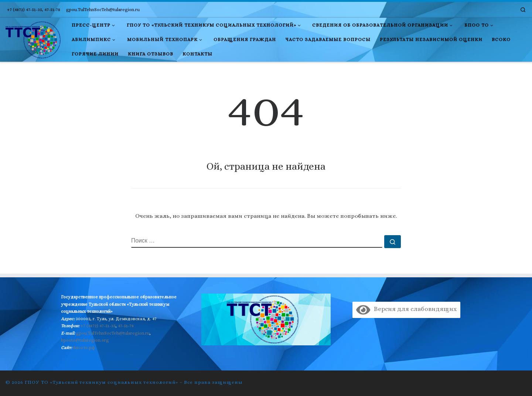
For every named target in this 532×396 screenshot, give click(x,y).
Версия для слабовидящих (406, 309)
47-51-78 (126, 326)
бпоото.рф (84, 348)
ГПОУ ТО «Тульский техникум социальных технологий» (101, 382)
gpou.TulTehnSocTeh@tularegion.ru (113, 333)
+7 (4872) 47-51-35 (98, 326)
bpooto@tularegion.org (85, 340)
